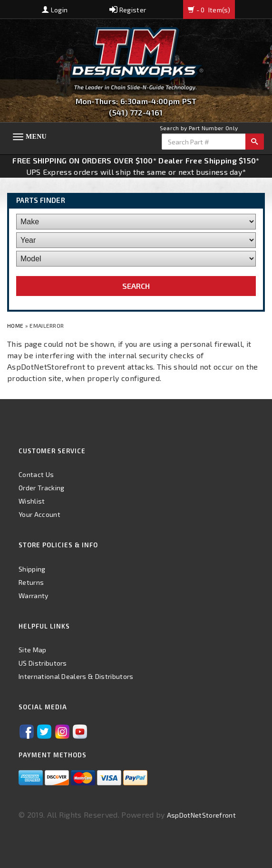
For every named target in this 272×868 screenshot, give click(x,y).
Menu (36, 137)
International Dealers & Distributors (76, 676)
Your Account (39, 514)
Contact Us (36, 474)
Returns (31, 582)
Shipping (32, 569)
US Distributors (43, 663)
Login (55, 10)
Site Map (33, 650)
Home (16, 325)
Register (128, 10)
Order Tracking (41, 488)
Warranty (34, 596)
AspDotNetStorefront (201, 815)
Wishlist (32, 501)
